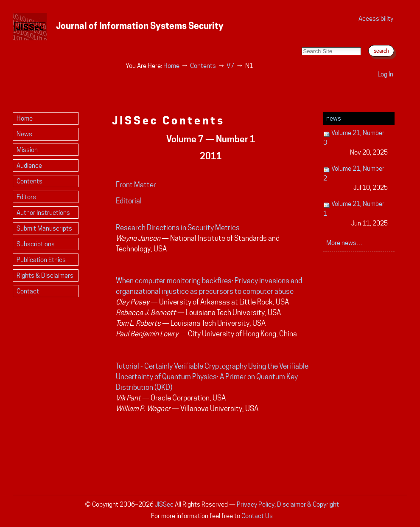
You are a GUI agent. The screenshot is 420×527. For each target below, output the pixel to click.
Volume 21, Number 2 (356, 179)
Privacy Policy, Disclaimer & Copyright (288, 504)
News (334, 118)
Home (171, 66)
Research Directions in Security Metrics (178, 228)
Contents (203, 66)
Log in (385, 74)
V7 (230, 66)
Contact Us (257, 516)
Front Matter (136, 185)
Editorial (129, 201)
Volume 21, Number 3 (356, 143)
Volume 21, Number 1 (356, 214)
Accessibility (376, 18)
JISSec (164, 504)
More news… (344, 243)
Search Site (301, 38)
